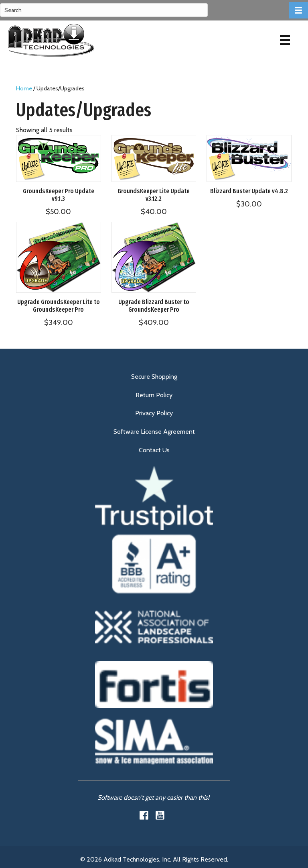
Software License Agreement (154, 432)
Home (24, 88)
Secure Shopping (154, 377)
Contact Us (154, 450)
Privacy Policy (154, 413)
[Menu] (285, 40)
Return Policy (154, 395)
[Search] (104, 10)
